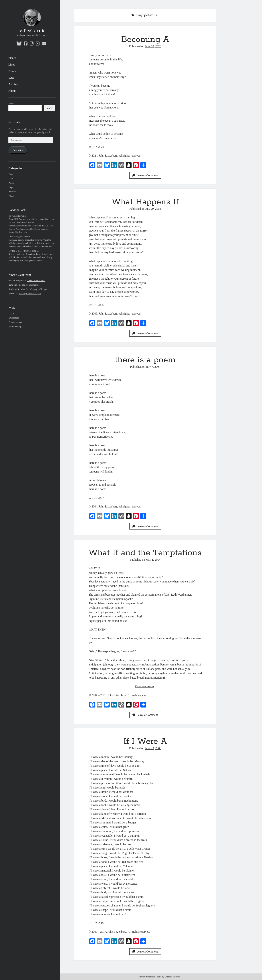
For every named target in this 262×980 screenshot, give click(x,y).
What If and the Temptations (145, 553)
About (12, 91)
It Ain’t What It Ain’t (36, 280)
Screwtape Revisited (17, 216)
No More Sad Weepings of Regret (32, 289)
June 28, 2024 (153, 46)
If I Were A (145, 741)
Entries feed (14, 318)
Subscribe (18, 150)
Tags (11, 78)
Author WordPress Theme (150, 977)
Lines (12, 65)
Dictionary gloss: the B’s (19, 237)
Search (12, 104)
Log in (11, 313)
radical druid (32, 31)
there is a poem (145, 360)
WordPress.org (15, 327)
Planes (12, 58)
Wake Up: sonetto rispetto (30, 294)
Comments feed (15, 322)
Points (12, 71)
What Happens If (145, 202)
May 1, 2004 (153, 560)
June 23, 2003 (153, 748)
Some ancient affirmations (28, 285)
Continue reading (145, 686)
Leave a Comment (145, 175)
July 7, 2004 (153, 367)
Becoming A (145, 39)
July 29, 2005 (153, 209)
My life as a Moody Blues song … (24, 251)
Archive (13, 84)
